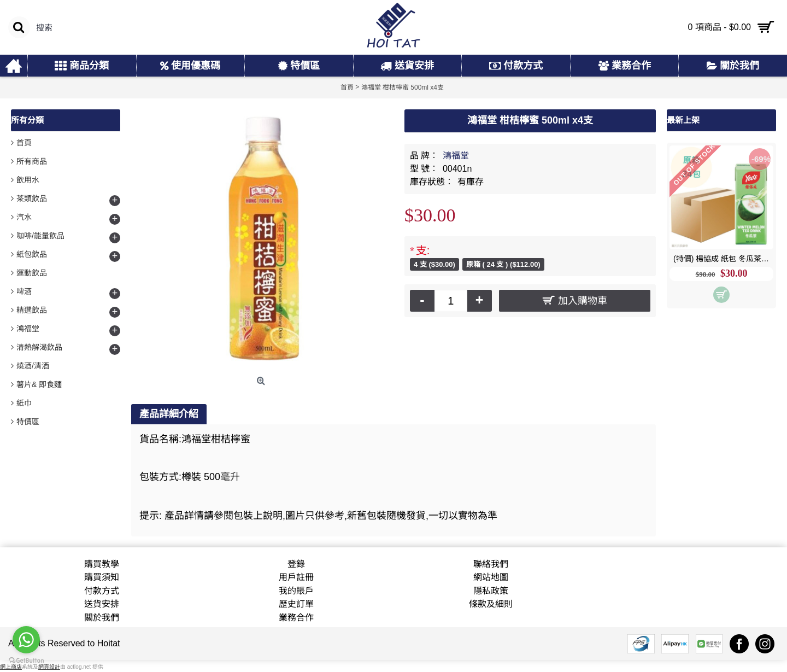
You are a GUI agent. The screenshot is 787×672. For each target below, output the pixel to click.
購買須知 (102, 577)
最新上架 (683, 120)
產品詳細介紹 (169, 414)
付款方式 (102, 591)
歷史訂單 (296, 604)
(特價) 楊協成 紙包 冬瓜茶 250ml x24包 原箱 (723, 259)
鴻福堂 (456, 156)
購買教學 (102, 564)
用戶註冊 (296, 577)
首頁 (24, 143)
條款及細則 (491, 604)
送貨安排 (102, 604)
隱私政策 (491, 591)
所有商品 (32, 161)
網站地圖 (491, 577)
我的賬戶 (296, 591)
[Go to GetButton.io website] (26, 661)
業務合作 (296, 618)
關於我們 (102, 618)
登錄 (296, 564)
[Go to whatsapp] (26, 640)
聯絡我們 (491, 564)
